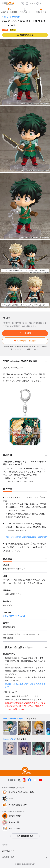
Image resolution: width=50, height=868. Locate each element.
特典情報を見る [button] (25, 35)
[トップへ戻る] (25, 770)
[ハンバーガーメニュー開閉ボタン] (46, 3)
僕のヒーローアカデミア (12, 17)
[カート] (23, 3)
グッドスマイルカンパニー (16, 616)
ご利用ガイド (8, 851)
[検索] (19, 3)
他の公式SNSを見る (25, 836)
